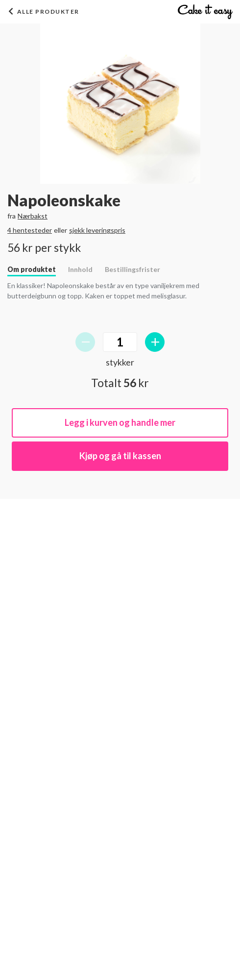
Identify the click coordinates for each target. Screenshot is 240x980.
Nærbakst (33, 216)
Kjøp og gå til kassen (120, 456)
